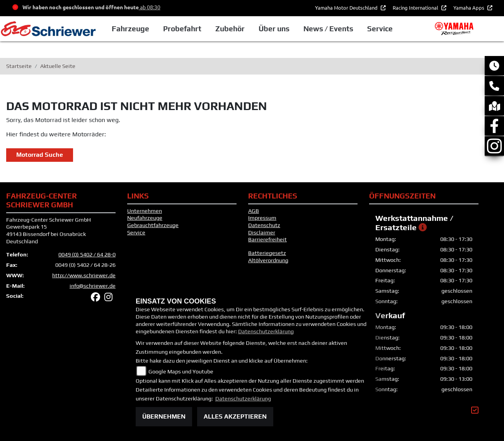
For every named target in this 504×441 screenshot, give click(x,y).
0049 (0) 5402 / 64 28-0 (87, 254)
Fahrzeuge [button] (130, 29)
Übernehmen (164, 416)
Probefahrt (182, 29)
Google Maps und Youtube (181, 371)
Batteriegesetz (267, 253)
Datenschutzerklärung (266, 331)
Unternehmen (145, 211)
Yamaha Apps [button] (469, 8)
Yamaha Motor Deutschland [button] (347, 8)
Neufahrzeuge (145, 218)
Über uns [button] (274, 29)
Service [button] (380, 29)
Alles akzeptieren (235, 416)
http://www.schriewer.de (84, 275)
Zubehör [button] (230, 29)
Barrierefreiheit (267, 239)
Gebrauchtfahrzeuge (153, 225)
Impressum (262, 218)
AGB (254, 211)
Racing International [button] (416, 8)
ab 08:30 (150, 7)
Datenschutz (264, 225)
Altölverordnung (268, 260)
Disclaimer (262, 232)
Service (136, 232)
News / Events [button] (328, 29)
